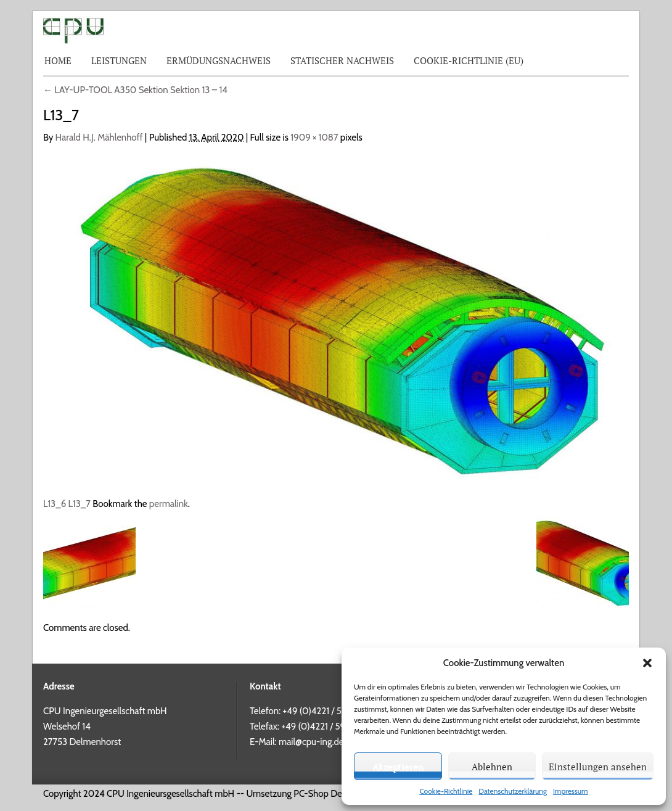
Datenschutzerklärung (513, 791)
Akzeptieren (398, 767)
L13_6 (55, 504)
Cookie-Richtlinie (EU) (469, 60)
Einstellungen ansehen (598, 767)
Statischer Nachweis (342, 60)
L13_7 (80, 504)
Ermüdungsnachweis (219, 60)
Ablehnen (492, 767)
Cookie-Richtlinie (446, 791)
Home (58, 60)
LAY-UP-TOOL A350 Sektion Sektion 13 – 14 (135, 90)
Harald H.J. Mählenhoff (99, 138)
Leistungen (119, 60)
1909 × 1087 (314, 138)
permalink (169, 504)
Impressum (571, 791)
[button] (647, 663)
